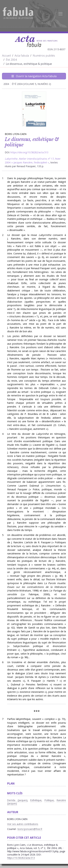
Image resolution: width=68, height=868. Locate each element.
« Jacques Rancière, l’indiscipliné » (30, 162)
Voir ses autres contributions (23, 824)
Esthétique (36, 800)
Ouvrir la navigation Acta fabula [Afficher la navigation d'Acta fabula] (34, 76)
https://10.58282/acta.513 (21, 858)
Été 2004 (11, 60)
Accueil (6, 56)
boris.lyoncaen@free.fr (30, 829)
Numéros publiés (44, 56)
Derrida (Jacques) (17, 800)
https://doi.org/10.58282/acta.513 (29, 152)
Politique (49, 800)
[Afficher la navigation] (60, 14)
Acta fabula (22, 56)
